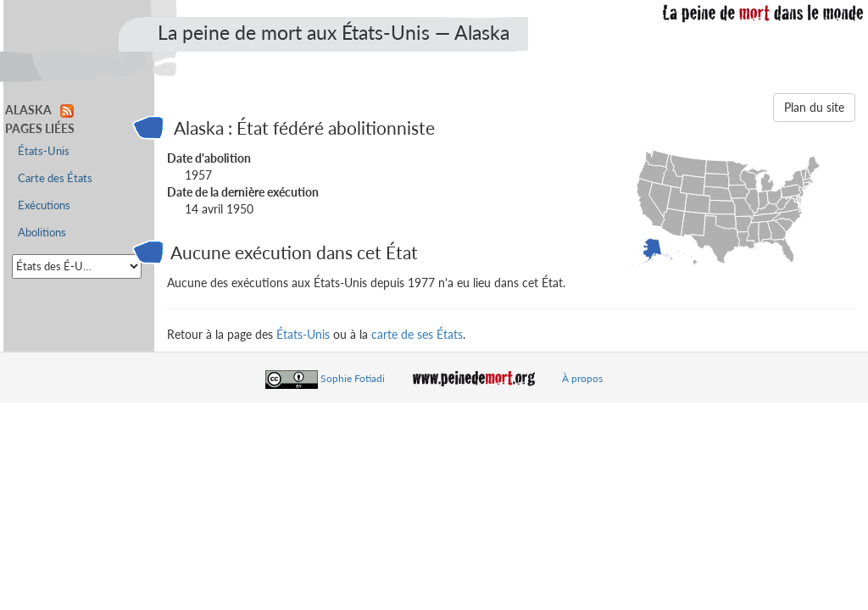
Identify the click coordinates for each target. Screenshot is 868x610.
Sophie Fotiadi (353, 378)
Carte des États (55, 178)
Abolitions (42, 233)
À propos (582, 378)
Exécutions (44, 205)
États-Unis (303, 334)
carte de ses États (417, 334)
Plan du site (814, 107)
